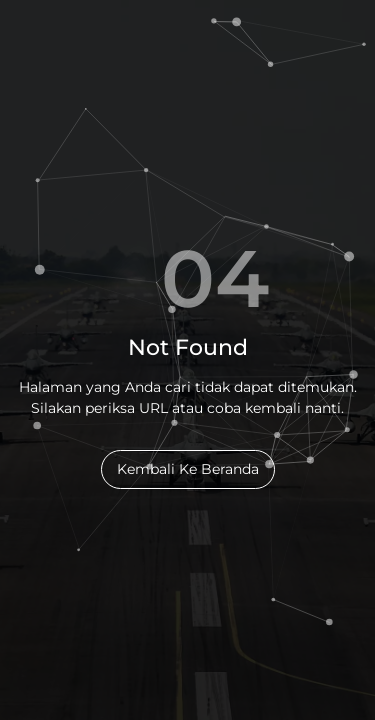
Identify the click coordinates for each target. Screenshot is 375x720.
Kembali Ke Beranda (188, 469)
